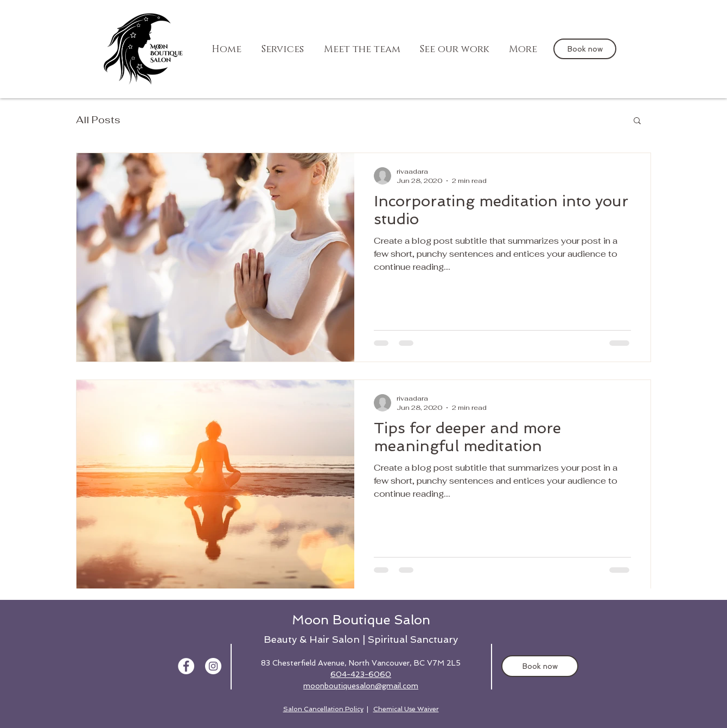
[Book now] (585, 49)
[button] (637, 121)
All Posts (98, 120)
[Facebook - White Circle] (186, 666)
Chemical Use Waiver (406, 709)
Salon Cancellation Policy (323, 709)
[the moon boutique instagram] (213, 666)
